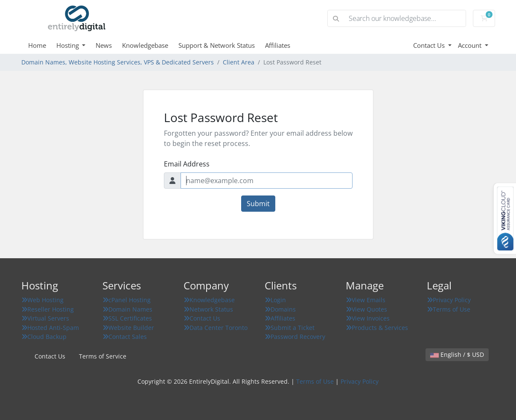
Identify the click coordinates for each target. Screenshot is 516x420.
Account (471, 45)
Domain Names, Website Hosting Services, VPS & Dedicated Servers (118, 62)
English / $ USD (457, 354)
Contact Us (430, 45)
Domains (280, 309)
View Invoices (368, 318)
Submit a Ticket (290, 328)
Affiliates (278, 45)
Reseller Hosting (48, 309)
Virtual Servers (45, 318)
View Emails (366, 300)
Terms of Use (449, 309)
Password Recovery (295, 337)
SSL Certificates (127, 318)
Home (37, 45)
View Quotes (366, 309)
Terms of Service (103, 356)
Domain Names (127, 309)
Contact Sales (125, 337)
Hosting (69, 45)
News (104, 45)
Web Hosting (42, 300)
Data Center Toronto (216, 328)
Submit (258, 204)
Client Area (239, 62)
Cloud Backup (44, 337)
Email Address (187, 164)
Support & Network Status (217, 45)
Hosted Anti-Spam (50, 328)
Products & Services (377, 328)
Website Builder (128, 328)
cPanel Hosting (127, 300)
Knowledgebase (145, 45)
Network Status (208, 309)
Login (275, 300)
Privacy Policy (449, 300)
